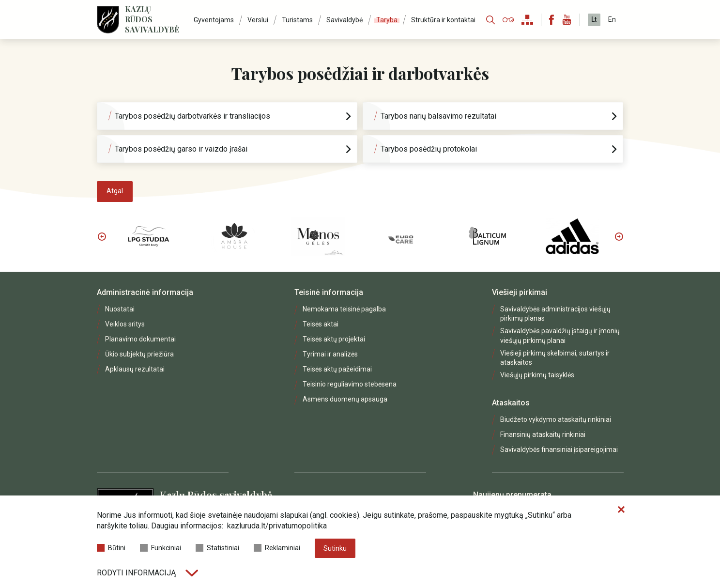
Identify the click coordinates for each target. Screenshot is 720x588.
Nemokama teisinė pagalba (344, 309)
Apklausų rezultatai (135, 369)
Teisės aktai (321, 324)
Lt (594, 19)
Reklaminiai (277, 548)
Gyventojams (214, 20)
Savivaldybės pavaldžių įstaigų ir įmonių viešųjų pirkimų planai (560, 335)
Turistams (297, 20)
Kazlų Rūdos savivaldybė (152, 19)
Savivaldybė (345, 20)
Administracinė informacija (145, 292)
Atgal (115, 191)
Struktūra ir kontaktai (443, 20)
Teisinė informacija (329, 292)
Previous (102, 236)
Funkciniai (161, 548)
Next (619, 236)
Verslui (258, 20)
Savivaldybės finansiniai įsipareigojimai (559, 449)
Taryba (387, 20)
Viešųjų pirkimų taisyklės (537, 375)
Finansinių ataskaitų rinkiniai (543, 434)
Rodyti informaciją (147, 573)
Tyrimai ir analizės (330, 354)
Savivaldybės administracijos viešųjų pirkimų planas (555, 314)
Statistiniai (217, 548)
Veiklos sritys (125, 324)
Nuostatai (120, 309)
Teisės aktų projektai (334, 339)
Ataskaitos (511, 403)
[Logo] (108, 20)
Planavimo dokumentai (140, 339)
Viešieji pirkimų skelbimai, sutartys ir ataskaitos (555, 358)
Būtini (111, 548)
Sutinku (335, 548)
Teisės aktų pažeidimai (337, 369)
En (612, 19)
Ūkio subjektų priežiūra (139, 354)
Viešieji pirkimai (520, 292)
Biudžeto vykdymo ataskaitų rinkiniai (556, 419)
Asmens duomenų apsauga (345, 399)
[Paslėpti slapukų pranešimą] (621, 510)
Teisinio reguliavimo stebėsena (350, 384)
